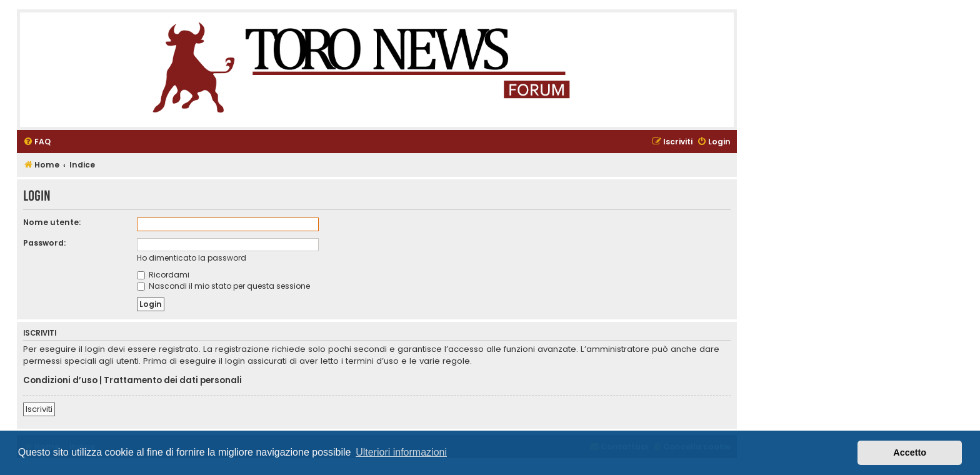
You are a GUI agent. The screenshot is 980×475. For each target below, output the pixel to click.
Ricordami (163, 275)
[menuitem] (37, 142)
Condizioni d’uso (60, 381)
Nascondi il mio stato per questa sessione (223, 286)
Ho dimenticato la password (192, 258)
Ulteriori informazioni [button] (401, 452)
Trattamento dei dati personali (173, 381)
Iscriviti (39, 409)
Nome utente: (52, 222)
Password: (44, 243)
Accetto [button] (910, 452)
